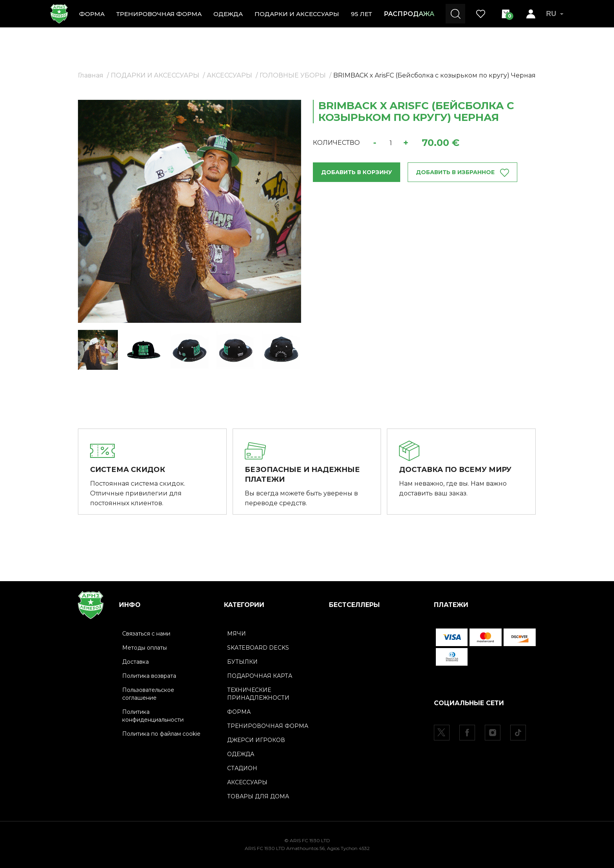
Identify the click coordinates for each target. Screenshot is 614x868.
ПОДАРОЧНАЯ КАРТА (260, 676)
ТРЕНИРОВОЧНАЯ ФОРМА (159, 14)
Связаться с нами (146, 634)
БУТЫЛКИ (242, 662)
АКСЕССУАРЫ (229, 75)
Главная (91, 75)
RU (555, 14)
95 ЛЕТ (361, 14)
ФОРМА (92, 14)
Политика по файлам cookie (161, 734)
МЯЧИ (237, 634)
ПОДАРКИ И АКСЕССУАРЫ (297, 14)
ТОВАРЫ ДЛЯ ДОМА (258, 796)
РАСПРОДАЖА (409, 14)
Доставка (135, 662)
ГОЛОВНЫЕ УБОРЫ (293, 75)
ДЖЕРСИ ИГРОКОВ (256, 740)
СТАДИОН (242, 768)
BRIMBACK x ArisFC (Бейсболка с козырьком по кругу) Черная (434, 75)
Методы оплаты (144, 648)
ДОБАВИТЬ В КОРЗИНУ (357, 172)
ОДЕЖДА (228, 14)
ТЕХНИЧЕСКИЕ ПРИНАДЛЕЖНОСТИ (258, 694)
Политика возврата (149, 676)
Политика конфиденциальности (153, 716)
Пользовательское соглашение (148, 694)
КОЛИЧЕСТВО (336, 143)
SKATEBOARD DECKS (258, 648)
